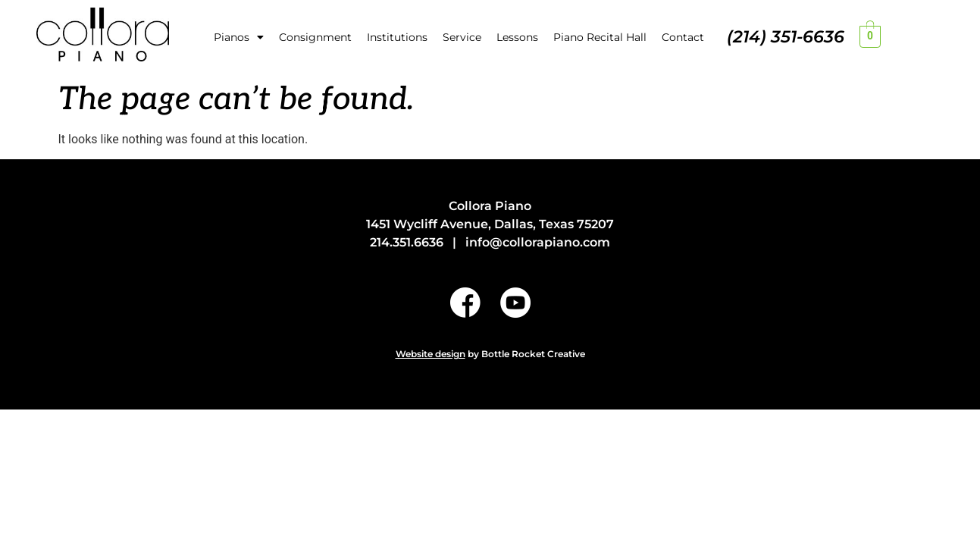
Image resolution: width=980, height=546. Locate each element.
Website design (431, 354)
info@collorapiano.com (538, 242)
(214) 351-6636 (786, 37)
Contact (683, 37)
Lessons (517, 37)
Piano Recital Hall (600, 37)
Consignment (315, 37)
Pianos (239, 37)
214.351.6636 (407, 242)
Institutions (397, 37)
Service (462, 37)
